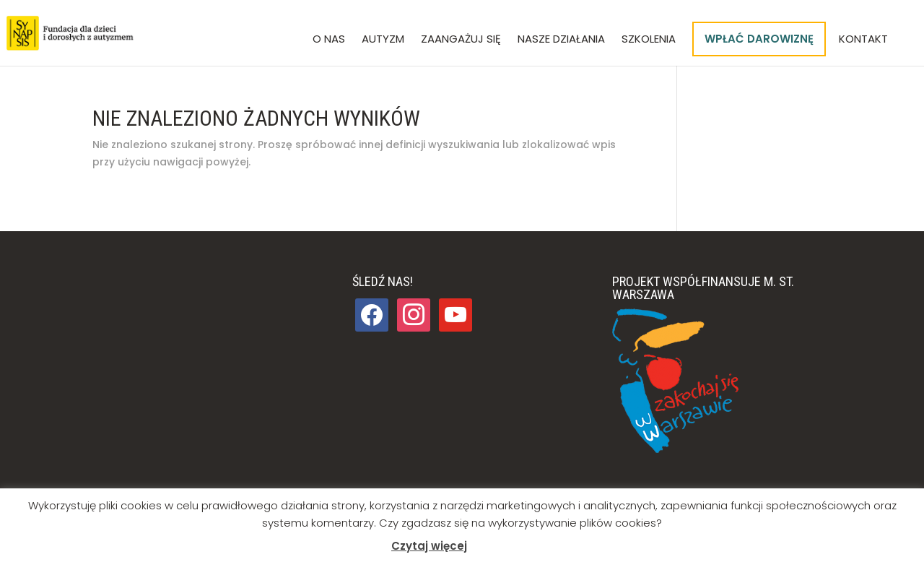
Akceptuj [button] (500, 547)
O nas (329, 40)
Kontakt (863, 40)
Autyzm (383, 40)
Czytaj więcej (429, 546)
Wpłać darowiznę (759, 39)
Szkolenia (649, 40)
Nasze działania (561, 40)
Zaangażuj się (461, 40)
